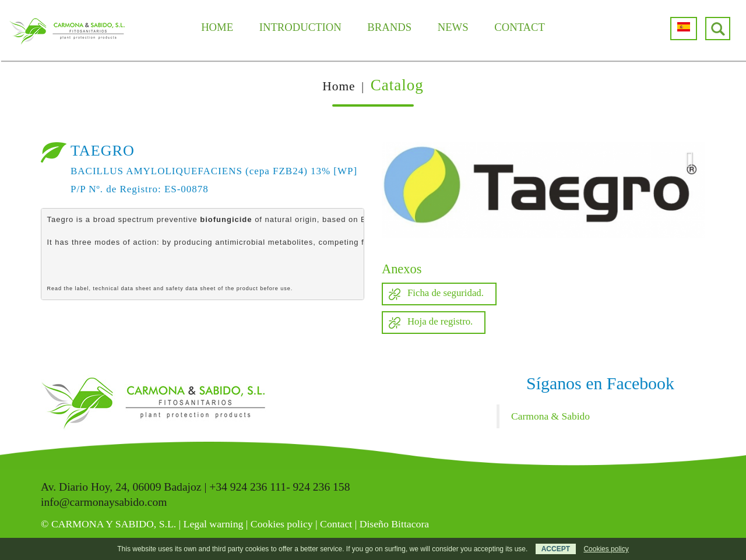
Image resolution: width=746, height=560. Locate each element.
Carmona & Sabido (550, 416)
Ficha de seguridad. (446, 293)
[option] (543, 190)
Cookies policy (282, 524)
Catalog (397, 85)
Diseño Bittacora (395, 524)
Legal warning (214, 524)
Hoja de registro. (440, 321)
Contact (336, 524)
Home (339, 86)
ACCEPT (556, 549)
